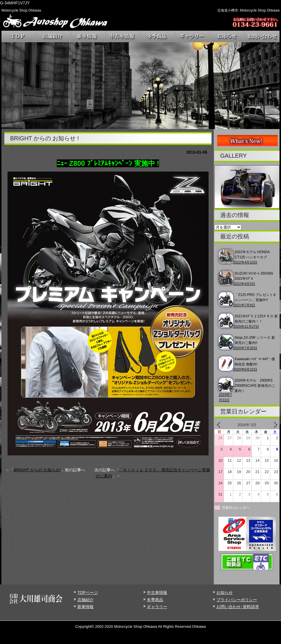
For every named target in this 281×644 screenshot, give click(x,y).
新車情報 (85, 607)
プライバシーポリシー (237, 600)
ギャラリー (157, 607)
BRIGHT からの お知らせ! (37, 470)
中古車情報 (157, 593)
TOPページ (88, 593)
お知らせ (225, 593)
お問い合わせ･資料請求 (238, 607)
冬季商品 (155, 600)
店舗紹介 (85, 600)
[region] (140, 86)
